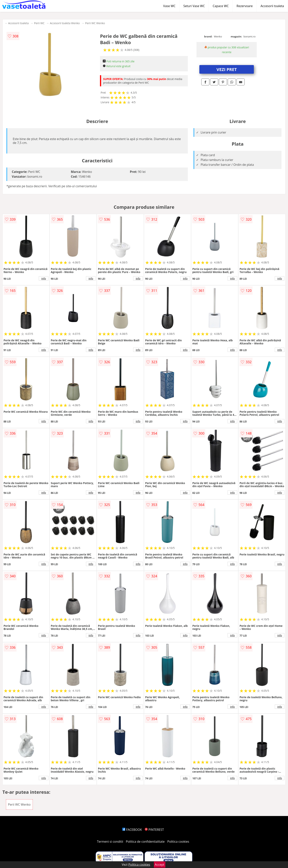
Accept (160, 865)
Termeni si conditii (110, 842)
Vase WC (169, 6)
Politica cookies (178, 842)
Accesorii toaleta (272, 6)
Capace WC (221, 6)
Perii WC (39, 23)
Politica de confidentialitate (145, 842)
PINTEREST (154, 830)
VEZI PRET (227, 69)
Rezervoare (245, 6)
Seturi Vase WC (194, 6)
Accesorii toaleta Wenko (65, 23)
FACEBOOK (132, 830)
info (44, 278)
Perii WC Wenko (95, 23)
